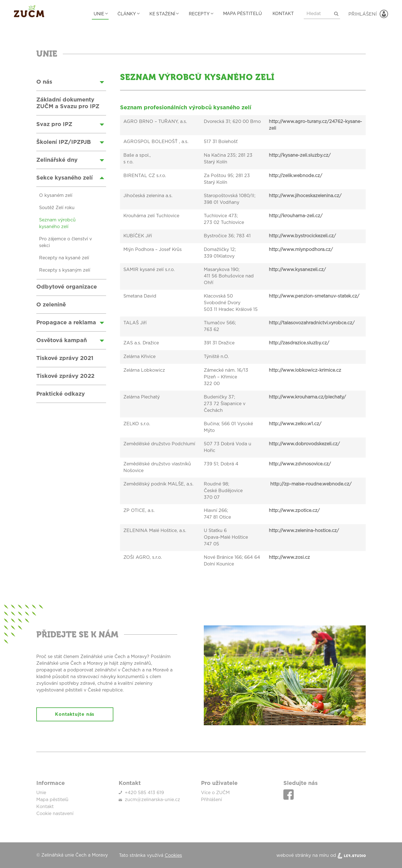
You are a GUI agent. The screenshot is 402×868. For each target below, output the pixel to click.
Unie (92, 14)
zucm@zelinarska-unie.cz (152, 800)
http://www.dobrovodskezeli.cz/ (304, 444)
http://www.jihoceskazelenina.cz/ (305, 196)
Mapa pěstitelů (241, 14)
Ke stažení (158, 14)
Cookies (173, 855)
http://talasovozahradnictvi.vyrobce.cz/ (312, 323)
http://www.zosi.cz (289, 558)
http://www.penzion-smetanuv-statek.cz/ (314, 297)
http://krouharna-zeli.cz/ (296, 216)
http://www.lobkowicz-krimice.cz (305, 371)
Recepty (196, 14)
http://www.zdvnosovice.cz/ (300, 465)
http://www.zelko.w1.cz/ (295, 424)
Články (121, 14)
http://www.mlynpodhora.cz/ (301, 250)
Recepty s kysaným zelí (65, 270)
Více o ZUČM (215, 793)
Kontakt (282, 14)
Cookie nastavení (55, 813)
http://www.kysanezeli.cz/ (297, 270)
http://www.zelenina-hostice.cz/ (304, 531)
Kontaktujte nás (76, 715)
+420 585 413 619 (144, 793)
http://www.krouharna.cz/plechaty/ (307, 398)
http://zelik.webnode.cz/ (295, 176)
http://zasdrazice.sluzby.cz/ (299, 344)
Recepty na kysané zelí (64, 258)
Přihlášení (211, 800)
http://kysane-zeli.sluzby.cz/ (300, 156)
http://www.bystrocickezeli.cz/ (302, 236)
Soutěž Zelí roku (57, 208)
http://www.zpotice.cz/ (294, 511)
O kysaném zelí (56, 196)
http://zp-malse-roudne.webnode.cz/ (310, 485)
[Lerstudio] (352, 855)
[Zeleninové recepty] (75, 88)
